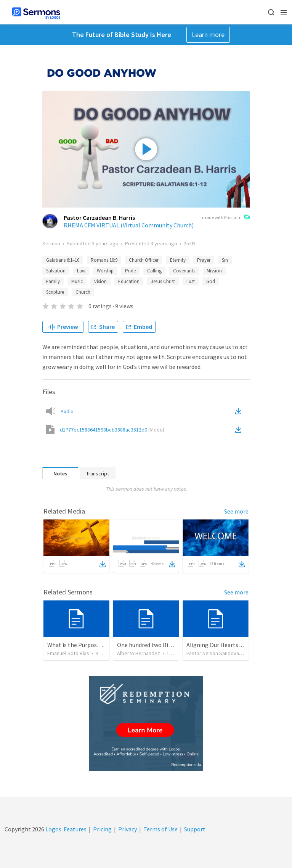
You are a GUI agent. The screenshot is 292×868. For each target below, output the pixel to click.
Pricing (102, 829)
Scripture (55, 292)
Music (77, 281)
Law (81, 271)
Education (129, 281)
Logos (53, 829)
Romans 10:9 (104, 260)
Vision (100, 281)
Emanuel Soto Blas (68, 653)
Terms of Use (160, 829)
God (211, 281)
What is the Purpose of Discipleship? (95, 645)
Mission (214, 271)
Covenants (184, 271)
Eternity (178, 260)
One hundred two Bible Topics (156, 645)
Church (83, 292)
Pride (130, 271)
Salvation (56, 271)
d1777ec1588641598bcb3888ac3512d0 (112, 430)
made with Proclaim (226, 218)
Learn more (208, 35)
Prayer (204, 260)
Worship (105, 271)
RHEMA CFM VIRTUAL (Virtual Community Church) (129, 225)
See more (236, 511)
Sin (225, 260)
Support (195, 829)
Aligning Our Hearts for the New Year (234, 645)
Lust (191, 281)
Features (75, 829)
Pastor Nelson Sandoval (213, 653)
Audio (67, 411)
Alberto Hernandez (139, 653)
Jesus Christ (163, 281)
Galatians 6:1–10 (63, 260)
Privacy (128, 829)
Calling (154, 271)
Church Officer (144, 260)
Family (53, 281)
